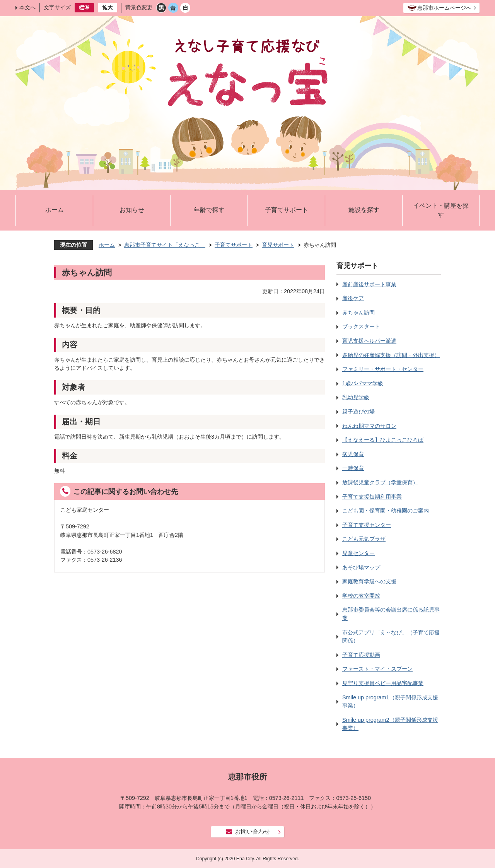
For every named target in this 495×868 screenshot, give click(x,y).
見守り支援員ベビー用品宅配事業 (383, 683)
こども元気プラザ (364, 539)
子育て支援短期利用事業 (372, 497)
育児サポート (278, 245)
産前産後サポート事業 (369, 284)
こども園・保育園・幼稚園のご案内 (386, 511)
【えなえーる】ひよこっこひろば (383, 440)
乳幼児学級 (356, 397)
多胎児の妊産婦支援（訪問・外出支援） (391, 355)
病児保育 (353, 454)
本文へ (27, 7)
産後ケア (353, 298)
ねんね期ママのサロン (369, 426)
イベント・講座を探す (441, 210)
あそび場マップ (361, 567)
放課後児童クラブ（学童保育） (380, 482)
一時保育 (353, 468)
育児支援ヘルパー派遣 (369, 341)
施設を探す (364, 210)
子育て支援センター (367, 525)
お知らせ (132, 210)
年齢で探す (209, 210)
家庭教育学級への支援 (369, 581)
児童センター (358, 553)
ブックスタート (361, 326)
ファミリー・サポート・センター (383, 369)
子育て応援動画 (361, 655)
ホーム (55, 210)
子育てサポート (287, 210)
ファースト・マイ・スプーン (377, 669)
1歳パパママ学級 (363, 383)
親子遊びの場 (358, 412)
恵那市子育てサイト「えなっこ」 (165, 245)
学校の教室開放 (361, 596)
